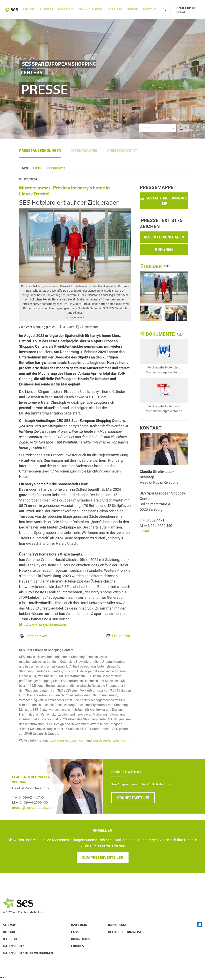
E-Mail (145, 531)
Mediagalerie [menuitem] (84, 151)
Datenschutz (14, 946)
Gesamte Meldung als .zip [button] (164, 201)
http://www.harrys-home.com (43, 624)
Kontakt (150, 10)
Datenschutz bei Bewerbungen (28, 953)
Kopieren (164, 249)
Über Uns (28, 10)
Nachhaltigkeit (91, 10)
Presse (133, 10)
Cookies (77, 946)
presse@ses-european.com (33, 808)
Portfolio (66, 10)
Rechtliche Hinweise (125, 932)
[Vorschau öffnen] (75, 246)
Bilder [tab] (38, 168)
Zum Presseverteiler (103, 858)
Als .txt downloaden (164, 237)
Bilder (151, 266)
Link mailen (121, 636)
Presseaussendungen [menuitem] (40, 151)
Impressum (117, 925)
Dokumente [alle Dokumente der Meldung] (158, 334)
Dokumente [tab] (56, 168)
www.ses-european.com (69, 740)
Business (46, 10)
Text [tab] (25, 168)
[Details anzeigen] (164, 352)
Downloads (81, 939)
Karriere (115, 10)
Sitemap (10, 925)
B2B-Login (79, 925)
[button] (172, 128)
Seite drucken (36, 636)
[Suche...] (158, 128)
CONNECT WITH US (133, 798)
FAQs (75, 932)
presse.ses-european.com (110, 740)
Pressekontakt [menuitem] (122, 151)
